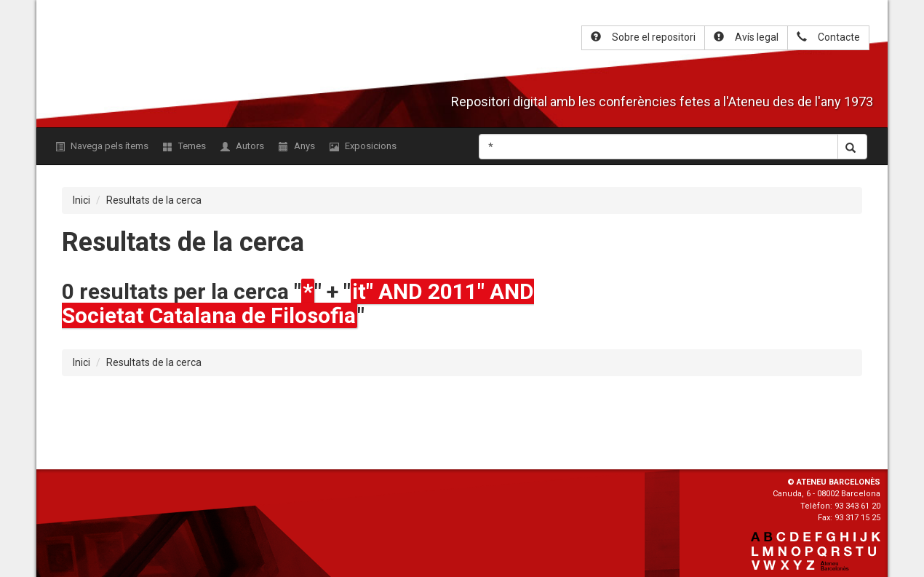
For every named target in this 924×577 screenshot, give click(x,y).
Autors (242, 146)
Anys (297, 146)
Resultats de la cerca (154, 200)
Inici (81, 200)
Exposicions (363, 146)
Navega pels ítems (102, 146)
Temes (184, 146)
